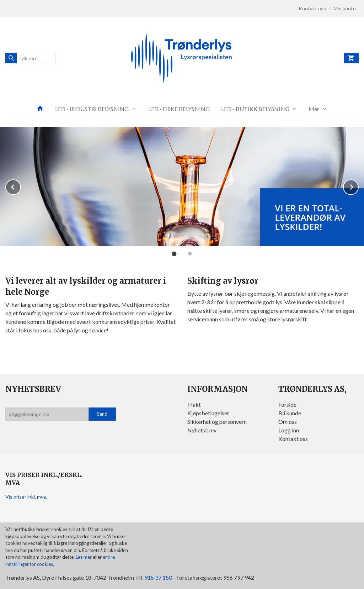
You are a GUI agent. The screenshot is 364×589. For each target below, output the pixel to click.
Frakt (194, 404)
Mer (314, 109)
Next (358, 186)
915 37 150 (158, 577)
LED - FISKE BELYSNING (179, 109)
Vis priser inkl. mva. (26, 497)
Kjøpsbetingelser (208, 413)
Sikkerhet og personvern (217, 422)
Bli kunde (290, 413)
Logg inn (289, 430)
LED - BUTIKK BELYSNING (255, 109)
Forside (287, 404)
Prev (21, 186)
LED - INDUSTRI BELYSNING (92, 109)
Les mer (84, 557)
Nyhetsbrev (202, 430)
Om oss (288, 422)
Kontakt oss (293, 439)
